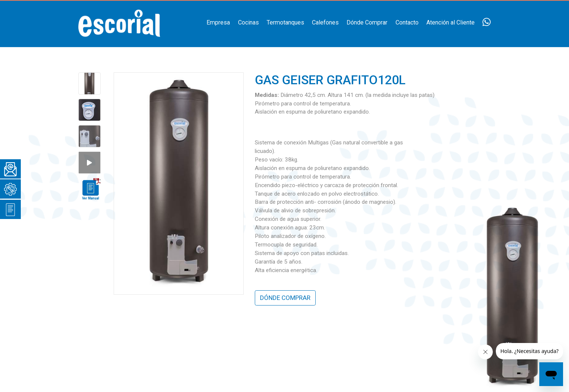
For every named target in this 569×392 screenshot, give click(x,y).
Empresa (218, 22)
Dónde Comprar (367, 22)
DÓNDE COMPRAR (285, 298)
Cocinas (248, 22)
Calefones (325, 22)
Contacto (407, 22)
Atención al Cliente (451, 22)
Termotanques (285, 22)
